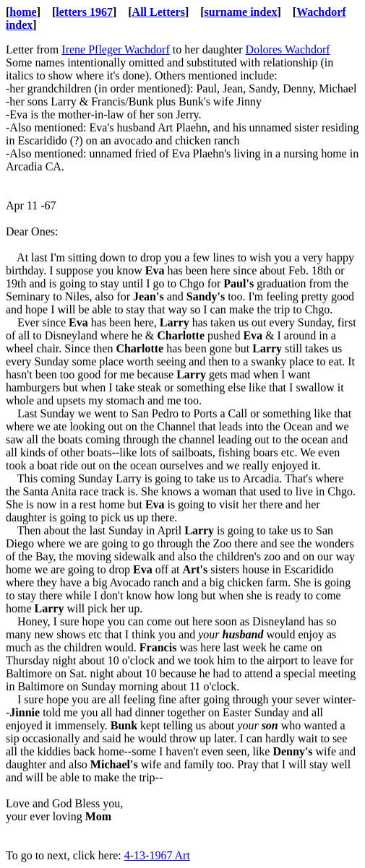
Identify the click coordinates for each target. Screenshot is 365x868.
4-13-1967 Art (157, 855)
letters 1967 (84, 12)
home (23, 12)
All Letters (159, 12)
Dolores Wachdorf (288, 49)
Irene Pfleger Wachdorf (115, 49)
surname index (241, 12)
